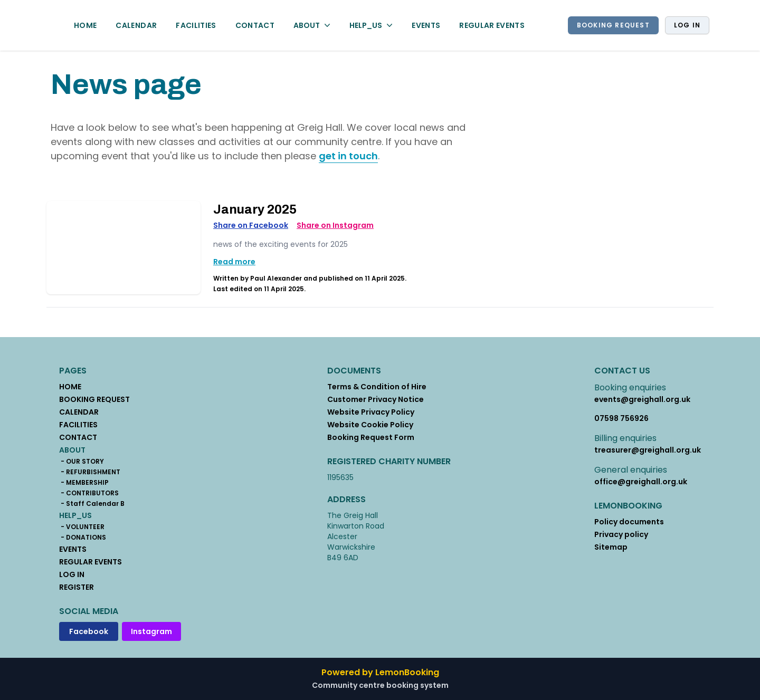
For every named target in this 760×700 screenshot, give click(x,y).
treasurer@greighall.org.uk (648, 450)
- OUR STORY (82, 462)
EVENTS (426, 25)
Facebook (89, 631)
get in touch (348, 156)
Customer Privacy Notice (376, 399)
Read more (234, 262)
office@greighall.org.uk (641, 482)
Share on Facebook (251, 225)
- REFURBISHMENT (90, 472)
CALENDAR (136, 25)
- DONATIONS (83, 538)
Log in (687, 25)
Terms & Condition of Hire (377, 387)
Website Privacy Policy (371, 412)
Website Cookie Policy (370, 425)
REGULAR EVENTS (492, 25)
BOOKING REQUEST (613, 25)
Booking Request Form (371, 437)
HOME (85, 25)
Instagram (151, 631)
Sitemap (611, 547)
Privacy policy (621, 534)
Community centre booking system (380, 685)
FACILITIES (196, 25)
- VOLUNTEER (82, 527)
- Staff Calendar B (92, 504)
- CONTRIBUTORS (89, 493)
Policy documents (629, 522)
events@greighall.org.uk (642, 399)
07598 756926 (621, 418)
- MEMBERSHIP (84, 483)
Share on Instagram (335, 225)
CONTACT (255, 25)
